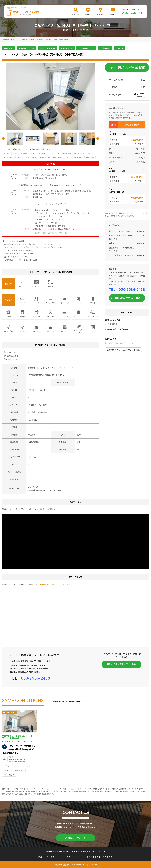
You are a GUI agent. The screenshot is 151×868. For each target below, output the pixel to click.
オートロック (55, 154)
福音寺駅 (50, 375)
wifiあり (33, 154)
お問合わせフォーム (75, 838)
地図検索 (100, 14)
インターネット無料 (20, 154)
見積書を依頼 (132, 125)
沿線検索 (88, 14)
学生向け (20, 157)
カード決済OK (8, 157)
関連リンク (43, 856)
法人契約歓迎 (31, 157)
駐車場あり (43, 154)
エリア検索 (76, 14)
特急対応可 (90, 157)
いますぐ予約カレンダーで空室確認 (127, 67)
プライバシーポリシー (74, 856)
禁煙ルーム (91, 154)
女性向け (6, 154)
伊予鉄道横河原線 (36, 375)
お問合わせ (108, 856)
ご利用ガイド (113, 14)
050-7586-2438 (135, 13)
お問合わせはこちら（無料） (127, 298)
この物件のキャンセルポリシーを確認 (123, 350)
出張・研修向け (44, 157)
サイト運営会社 (93, 856)
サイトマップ (57, 856)
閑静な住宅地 (58, 157)
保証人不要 (67, 154)
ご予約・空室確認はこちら (124, 664)
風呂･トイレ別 (79, 154)
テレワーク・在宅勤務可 (74, 157)
